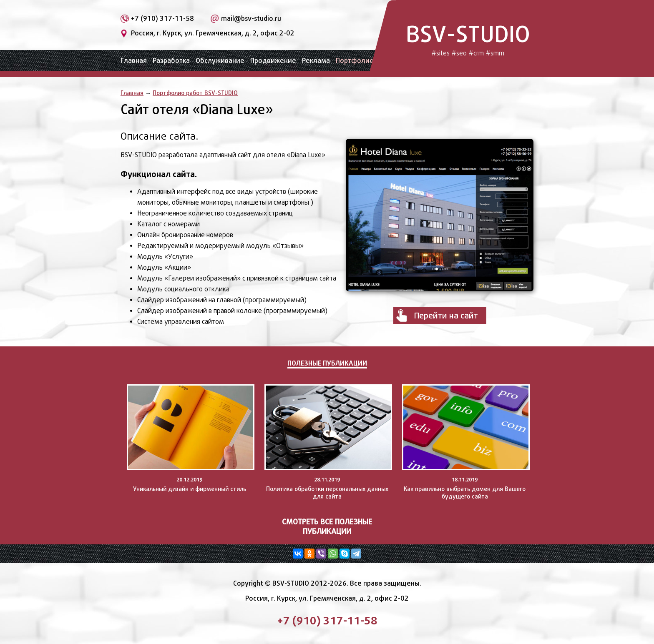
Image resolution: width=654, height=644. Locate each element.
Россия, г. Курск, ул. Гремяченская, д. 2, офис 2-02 (213, 33)
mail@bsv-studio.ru (251, 19)
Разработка (171, 61)
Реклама (316, 61)
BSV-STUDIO (468, 39)
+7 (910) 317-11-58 (162, 19)
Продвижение (273, 61)
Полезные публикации (327, 363)
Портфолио (355, 61)
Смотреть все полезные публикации (327, 526)
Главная (134, 61)
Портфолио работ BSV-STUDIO (195, 93)
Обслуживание (220, 61)
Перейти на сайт (446, 316)
